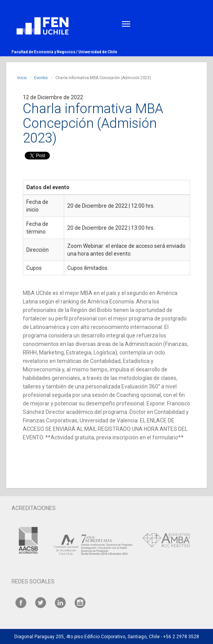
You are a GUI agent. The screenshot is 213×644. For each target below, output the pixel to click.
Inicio (22, 78)
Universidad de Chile (98, 52)
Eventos (41, 78)
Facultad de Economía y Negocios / (45, 52)
